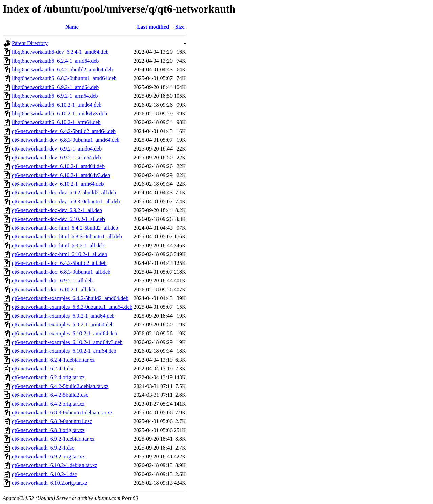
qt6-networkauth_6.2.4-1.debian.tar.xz (53, 360)
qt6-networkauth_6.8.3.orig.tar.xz (48, 430)
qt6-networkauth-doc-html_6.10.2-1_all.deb (59, 254)
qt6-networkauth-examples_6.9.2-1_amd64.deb (63, 316)
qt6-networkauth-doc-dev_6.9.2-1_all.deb (57, 210)
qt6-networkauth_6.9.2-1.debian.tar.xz (53, 439)
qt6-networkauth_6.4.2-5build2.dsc (50, 395)
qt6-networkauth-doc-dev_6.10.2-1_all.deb (58, 219)
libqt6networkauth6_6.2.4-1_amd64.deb (55, 61)
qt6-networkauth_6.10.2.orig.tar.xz (50, 483)
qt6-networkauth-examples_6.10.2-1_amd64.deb (64, 333)
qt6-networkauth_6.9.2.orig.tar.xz (48, 456)
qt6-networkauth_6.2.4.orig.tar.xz (48, 377)
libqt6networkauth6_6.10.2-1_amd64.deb (57, 105)
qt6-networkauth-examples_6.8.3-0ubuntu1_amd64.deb (72, 307)
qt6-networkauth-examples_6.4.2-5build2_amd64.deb (70, 298)
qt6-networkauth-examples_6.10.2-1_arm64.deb (64, 351)
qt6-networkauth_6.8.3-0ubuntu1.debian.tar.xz (62, 413)
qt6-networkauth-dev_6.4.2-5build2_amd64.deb (64, 131)
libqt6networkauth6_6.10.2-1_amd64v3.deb (59, 113)
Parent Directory (30, 43)
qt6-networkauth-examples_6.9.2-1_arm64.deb (63, 325)
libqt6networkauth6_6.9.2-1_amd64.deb (55, 87)
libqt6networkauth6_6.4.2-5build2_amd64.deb (62, 70)
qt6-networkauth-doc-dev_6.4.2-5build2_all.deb (64, 193)
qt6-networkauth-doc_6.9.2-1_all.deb (52, 281)
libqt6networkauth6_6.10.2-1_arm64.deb (56, 122)
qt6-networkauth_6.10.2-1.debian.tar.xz (55, 465)
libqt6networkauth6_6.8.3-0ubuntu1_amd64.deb (64, 78)
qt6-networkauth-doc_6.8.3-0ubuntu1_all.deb (61, 272)
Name (72, 27)
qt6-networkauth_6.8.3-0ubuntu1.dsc (52, 421)
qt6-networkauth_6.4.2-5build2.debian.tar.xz (60, 386)
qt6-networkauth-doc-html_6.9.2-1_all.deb (58, 245)
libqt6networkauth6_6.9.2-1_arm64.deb (55, 96)
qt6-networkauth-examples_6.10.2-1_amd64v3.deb (67, 342)
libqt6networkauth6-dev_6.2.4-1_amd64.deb (60, 52)
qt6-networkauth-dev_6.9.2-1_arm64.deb (56, 157)
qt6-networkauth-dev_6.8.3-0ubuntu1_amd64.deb (66, 140)
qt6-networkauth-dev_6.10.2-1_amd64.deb (58, 166)
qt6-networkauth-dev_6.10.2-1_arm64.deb (58, 184)
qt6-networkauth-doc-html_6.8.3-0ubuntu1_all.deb (67, 237)
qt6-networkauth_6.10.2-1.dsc (44, 474)
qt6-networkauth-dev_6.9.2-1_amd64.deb (57, 149)
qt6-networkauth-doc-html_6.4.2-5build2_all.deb (65, 228)
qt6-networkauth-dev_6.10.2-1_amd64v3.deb (61, 175)
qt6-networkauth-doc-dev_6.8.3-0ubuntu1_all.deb (66, 201)
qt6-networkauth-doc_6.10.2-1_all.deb (54, 289)
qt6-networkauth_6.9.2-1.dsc (43, 448)
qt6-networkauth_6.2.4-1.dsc (43, 369)
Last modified (153, 27)
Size (180, 27)
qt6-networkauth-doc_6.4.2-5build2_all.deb (59, 263)
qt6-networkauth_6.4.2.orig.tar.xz (48, 404)
